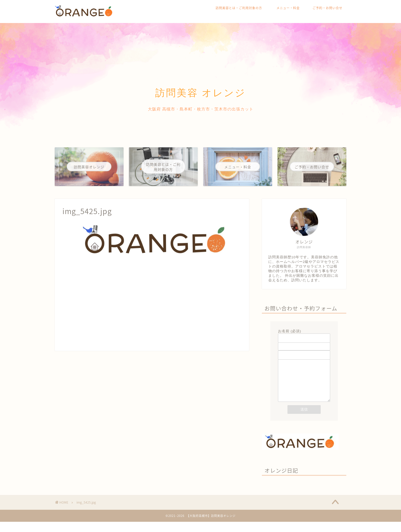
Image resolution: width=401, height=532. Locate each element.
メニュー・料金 (288, 8)
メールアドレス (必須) (304, 343)
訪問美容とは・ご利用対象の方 (241, 8)
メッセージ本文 (304, 386)
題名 (304, 352)
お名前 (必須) (304, 335)
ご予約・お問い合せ (327, 8)
